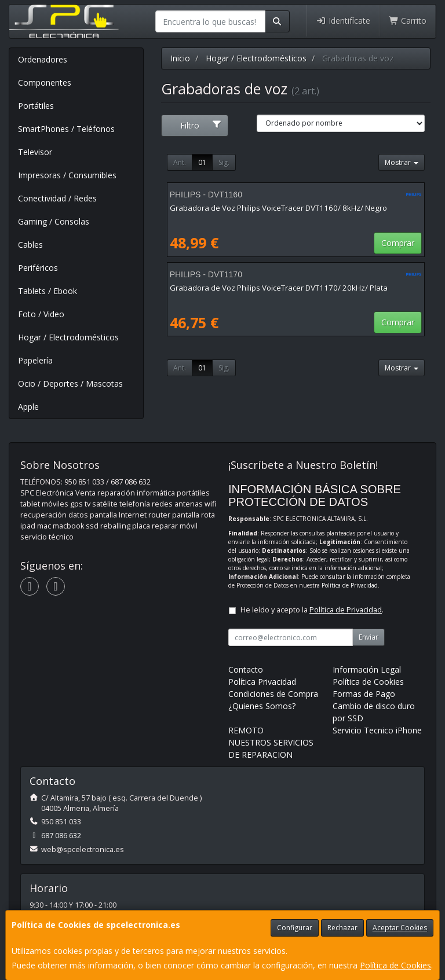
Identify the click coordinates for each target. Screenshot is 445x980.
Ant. (180, 162)
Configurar (295, 928)
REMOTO (246, 730)
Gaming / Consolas (54, 221)
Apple (28, 407)
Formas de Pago (364, 694)
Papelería (35, 360)
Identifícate (343, 21)
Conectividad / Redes (57, 198)
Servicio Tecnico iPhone (377, 730)
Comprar (398, 243)
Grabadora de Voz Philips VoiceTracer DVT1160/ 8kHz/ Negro (278, 208)
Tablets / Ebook (48, 291)
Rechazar (342, 928)
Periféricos (38, 268)
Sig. (224, 162)
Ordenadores (43, 59)
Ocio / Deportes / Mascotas (70, 383)
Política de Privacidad (350, 585)
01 (202, 162)
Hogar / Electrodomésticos (68, 337)
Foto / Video (41, 314)
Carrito (408, 21)
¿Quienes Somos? (262, 706)
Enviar (369, 637)
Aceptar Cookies (400, 928)
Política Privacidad (262, 682)
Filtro (201, 125)
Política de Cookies (395, 965)
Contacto (246, 669)
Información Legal (367, 669)
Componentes (45, 82)
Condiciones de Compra (273, 694)
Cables (30, 245)
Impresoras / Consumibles (67, 175)
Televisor (35, 152)
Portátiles (36, 106)
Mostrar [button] (402, 162)
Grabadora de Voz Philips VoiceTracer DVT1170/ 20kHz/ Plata (279, 288)
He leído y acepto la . (312, 610)
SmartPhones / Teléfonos (66, 129)
